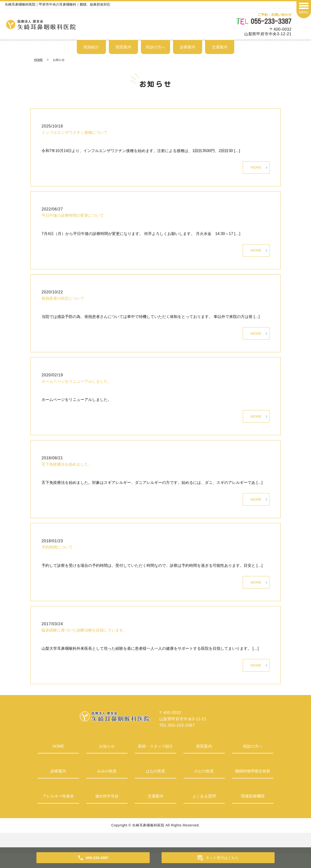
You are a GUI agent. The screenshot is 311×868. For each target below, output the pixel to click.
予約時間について (57, 558)
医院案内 (123, 47)
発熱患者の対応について (63, 303)
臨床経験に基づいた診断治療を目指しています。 (84, 643)
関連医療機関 (253, 811)
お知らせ (107, 761)
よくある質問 (204, 811)
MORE (256, 168)
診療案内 (188, 47)
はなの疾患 (155, 786)
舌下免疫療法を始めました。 (67, 473)
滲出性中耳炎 (107, 811)
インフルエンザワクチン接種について (75, 132)
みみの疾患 (107, 786)
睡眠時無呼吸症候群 (253, 786)
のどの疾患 (204, 786)
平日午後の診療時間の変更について (73, 217)
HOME (38, 60)
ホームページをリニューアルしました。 (77, 388)
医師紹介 (91, 47)
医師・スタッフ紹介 (155, 761)
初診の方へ (155, 47)
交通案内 (220, 47)
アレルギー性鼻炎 (58, 811)
